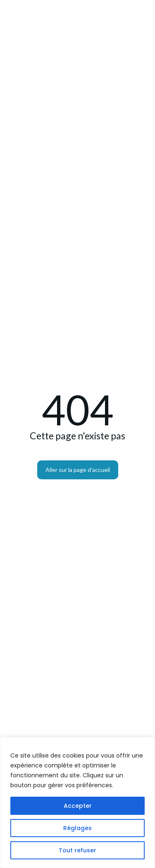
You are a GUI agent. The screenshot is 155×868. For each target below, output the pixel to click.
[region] (77, 802)
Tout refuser (77, 850)
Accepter (78, 806)
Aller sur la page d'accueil (78, 470)
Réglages (77, 828)
